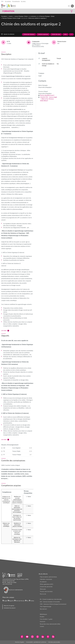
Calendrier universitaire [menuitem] (46, 579)
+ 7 (71, 34)
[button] (65, 11)
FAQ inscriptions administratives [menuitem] (48, 577)
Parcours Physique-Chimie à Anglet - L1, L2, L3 (14, 18)
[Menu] (69, 6)
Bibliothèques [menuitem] (43, 614)
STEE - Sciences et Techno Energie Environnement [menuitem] (53, 604)
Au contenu (8, 1)
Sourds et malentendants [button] (13, 590)
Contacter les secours (10, 608)
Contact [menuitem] (42, 626)
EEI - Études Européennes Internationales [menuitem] (51, 599)
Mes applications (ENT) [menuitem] (47, 584)
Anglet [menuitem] (6, 601)
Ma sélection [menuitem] (43, 582)
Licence (11, 16)
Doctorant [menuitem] (43, 622)
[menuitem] (22, 637)
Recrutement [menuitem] (43, 609)
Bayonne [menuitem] (11, 601)
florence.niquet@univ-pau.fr (47, 95)
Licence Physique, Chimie (21, 16)
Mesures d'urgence (9, 606)
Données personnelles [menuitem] (54, 642)
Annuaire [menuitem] (43, 589)
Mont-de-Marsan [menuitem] (20, 601)
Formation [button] (8, 11)
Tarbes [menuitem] (32, 601)
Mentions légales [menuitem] (19, 642)
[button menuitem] (72, 6)
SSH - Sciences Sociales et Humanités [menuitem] (50, 602)
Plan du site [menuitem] (43, 594)
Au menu (23, 1)
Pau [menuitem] (27, 601)
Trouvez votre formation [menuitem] (46, 591)
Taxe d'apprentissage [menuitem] (46, 607)
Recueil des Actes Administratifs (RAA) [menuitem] (50, 624)
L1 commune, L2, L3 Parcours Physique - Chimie (42, 16)
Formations (4, 16)
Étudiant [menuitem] (42, 617)
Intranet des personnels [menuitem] (46, 587)
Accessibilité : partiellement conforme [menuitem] (36, 642)
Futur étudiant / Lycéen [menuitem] (46, 619)
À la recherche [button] (16, 1)
